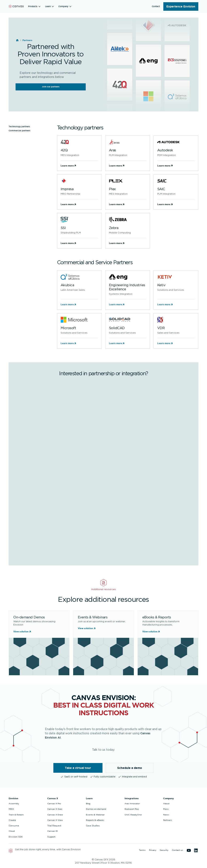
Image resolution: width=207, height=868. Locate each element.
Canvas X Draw (55, 815)
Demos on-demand (96, 809)
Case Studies (93, 826)
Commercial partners (20, 131)
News (166, 815)
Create (12, 820)
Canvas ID (53, 831)
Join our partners (51, 87)
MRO (11, 809)
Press (166, 809)
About (166, 804)
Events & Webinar (95, 815)
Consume (14, 826)
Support (51, 837)
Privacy (153, 850)
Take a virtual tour (78, 768)
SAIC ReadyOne (133, 815)
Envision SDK (16, 837)
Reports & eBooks (95, 820)
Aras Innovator (132, 804)
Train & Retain (16, 815)
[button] (35, 6)
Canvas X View (55, 820)
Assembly (14, 804)
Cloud (12, 831)
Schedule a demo (130, 768)
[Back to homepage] (16, 6)
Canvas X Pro (54, 804)
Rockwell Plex (132, 809)
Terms (142, 850)
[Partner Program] (103, 468)
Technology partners (19, 127)
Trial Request (54, 826)
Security (164, 850)
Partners (167, 820)
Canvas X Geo (55, 809)
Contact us (177, 850)
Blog (88, 804)
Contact (156, 6)
